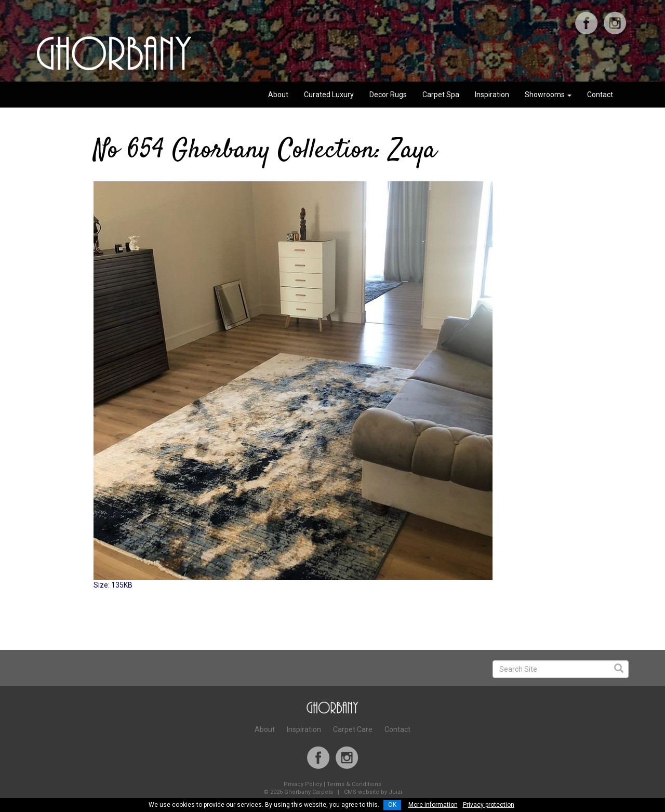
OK (392, 805)
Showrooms (548, 95)
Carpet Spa (441, 95)
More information (433, 805)
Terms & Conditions (354, 784)
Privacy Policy (303, 784)
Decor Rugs (388, 95)
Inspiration (492, 95)
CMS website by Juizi (373, 792)
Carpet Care (353, 729)
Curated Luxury (329, 95)
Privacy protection (489, 805)
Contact (600, 95)
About (278, 95)
